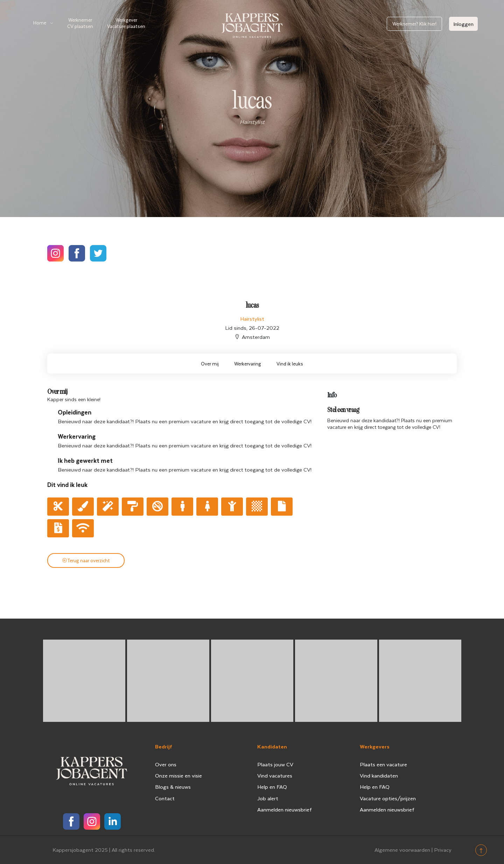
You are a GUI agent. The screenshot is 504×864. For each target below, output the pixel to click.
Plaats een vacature (383, 764)
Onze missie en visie (178, 775)
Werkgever (126, 23)
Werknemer (80, 23)
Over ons (166, 764)
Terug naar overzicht (86, 560)
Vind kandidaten (379, 775)
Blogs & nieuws (173, 787)
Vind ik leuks (290, 364)
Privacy (443, 850)
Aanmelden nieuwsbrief (285, 809)
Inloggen (463, 24)
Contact (165, 798)
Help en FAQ (272, 787)
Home (40, 23)
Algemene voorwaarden (402, 850)
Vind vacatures (275, 775)
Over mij (210, 364)
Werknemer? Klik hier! (414, 24)
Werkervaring (248, 364)
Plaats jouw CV (275, 764)
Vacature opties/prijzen (388, 798)
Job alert (268, 798)
